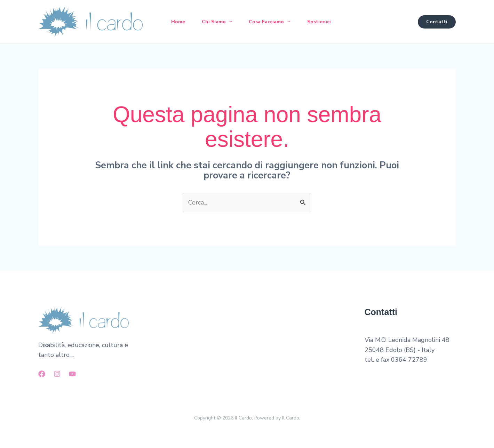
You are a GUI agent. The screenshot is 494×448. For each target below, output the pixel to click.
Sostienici (319, 22)
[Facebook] (42, 374)
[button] (229, 22)
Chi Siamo (217, 22)
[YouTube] (72, 374)
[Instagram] (57, 374)
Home (178, 22)
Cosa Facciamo (269, 22)
